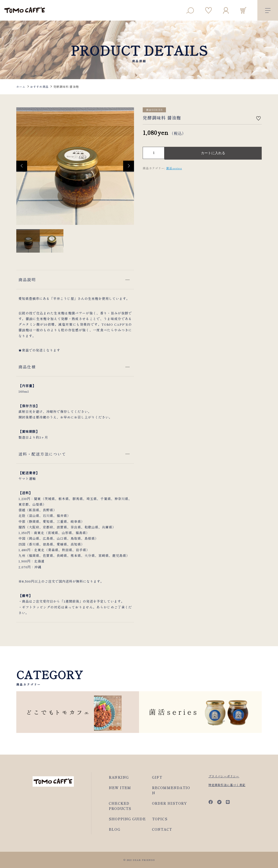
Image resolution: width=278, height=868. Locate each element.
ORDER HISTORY (170, 803)
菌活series (174, 168)
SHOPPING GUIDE (127, 819)
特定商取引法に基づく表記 (227, 785)
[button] (22, 166)
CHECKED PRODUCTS (120, 806)
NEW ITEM (120, 788)
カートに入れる (213, 153)
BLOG (115, 829)
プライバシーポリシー (224, 776)
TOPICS (160, 819)
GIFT (157, 777)
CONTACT (162, 829)
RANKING (119, 777)
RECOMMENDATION (171, 790)
